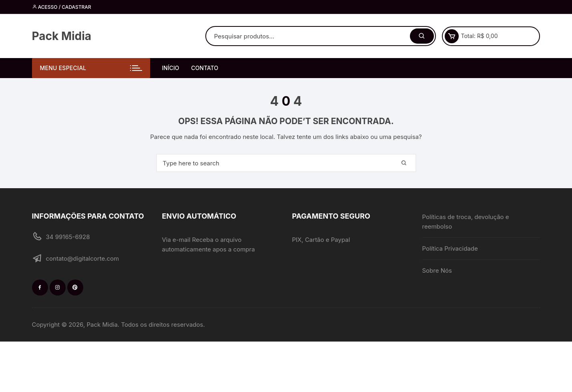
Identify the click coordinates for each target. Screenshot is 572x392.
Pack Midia (62, 36)
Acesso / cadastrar (62, 7)
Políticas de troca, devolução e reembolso (466, 222)
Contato (205, 68)
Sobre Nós (437, 270)
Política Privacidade (450, 248)
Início (171, 68)
